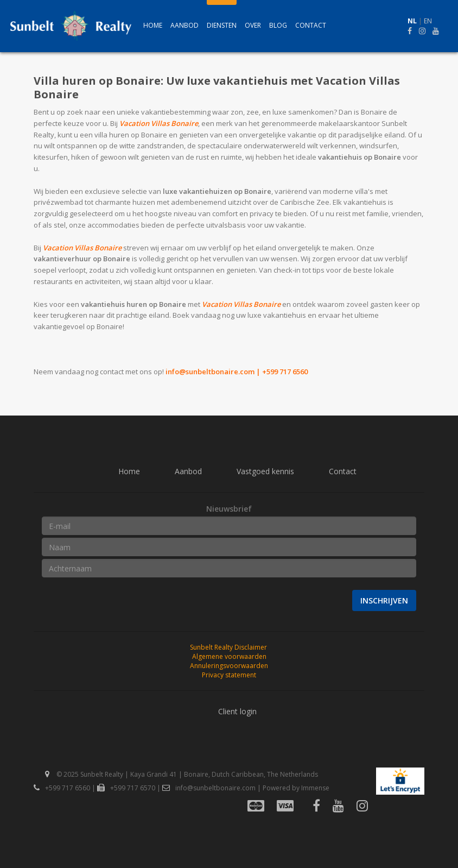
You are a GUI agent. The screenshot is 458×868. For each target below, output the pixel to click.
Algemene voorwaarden (229, 656)
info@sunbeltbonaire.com (210, 372)
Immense (315, 788)
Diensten (222, 26)
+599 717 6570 (126, 788)
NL (412, 21)
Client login (237, 711)
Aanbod (185, 26)
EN (428, 21)
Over (253, 26)
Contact (311, 26)
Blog (278, 26)
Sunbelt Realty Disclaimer (228, 647)
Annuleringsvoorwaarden (229, 666)
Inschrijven (384, 600)
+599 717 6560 (62, 788)
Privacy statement (229, 675)
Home (153, 26)
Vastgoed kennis (265, 471)
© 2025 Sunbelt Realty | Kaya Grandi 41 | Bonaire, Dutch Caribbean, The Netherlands (182, 774)
